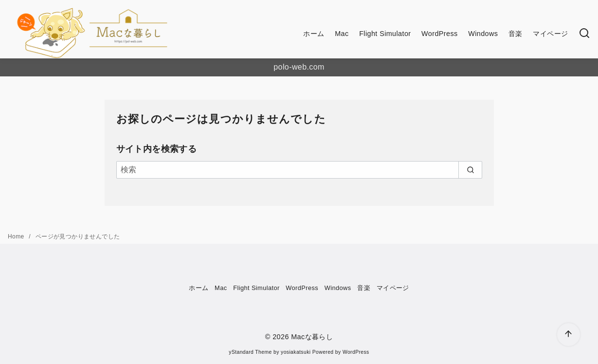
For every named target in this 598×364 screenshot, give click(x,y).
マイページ (550, 34)
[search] (470, 170)
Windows (483, 34)
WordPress (440, 34)
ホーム (314, 34)
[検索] (584, 34)
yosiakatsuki (296, 352)
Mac (342, 34)
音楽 (516, 34)
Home (17, 237)
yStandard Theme (250, 352)
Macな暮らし (312, 337)
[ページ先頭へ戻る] (569, 335)
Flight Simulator (385, 34)
